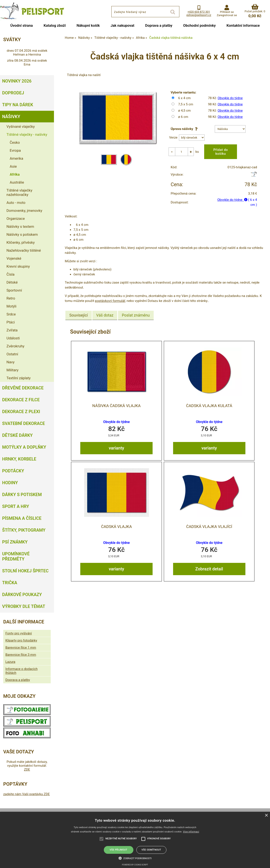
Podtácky (13, 471)
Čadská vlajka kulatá (209, 402)
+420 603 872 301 (199, 12)
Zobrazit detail (209, 565)
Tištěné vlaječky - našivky (27, 134)
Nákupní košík (88, 25)
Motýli (11, 306)
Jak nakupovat (122, 25)
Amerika (16, 158)
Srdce (11, 314)
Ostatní (12, 354)
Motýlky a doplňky (24, 447)
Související (78, 312)
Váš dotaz (105, 312)
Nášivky (11, 117)
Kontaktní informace (243, 25)
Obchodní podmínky (200, 25)
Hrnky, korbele (19, 459)
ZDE (27, 770)
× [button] (266, 816)
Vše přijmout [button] (118, 850)
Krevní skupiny (18, 266)
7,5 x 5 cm (186, 104)
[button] (135, 858)
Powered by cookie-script (135, 865)
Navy (10, 362)
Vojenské (14, 258)
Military (13, 370)
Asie (13, 166)
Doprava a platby (159, 25)
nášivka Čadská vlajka (117, 402)
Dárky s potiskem (22, 495)
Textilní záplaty (19, 378)
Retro (11, 298)
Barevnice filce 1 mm (21, 648)
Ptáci (11, 322)
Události (13, 338)
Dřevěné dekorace (23, 388)
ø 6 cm (183, 117)
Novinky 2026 (17, 81)
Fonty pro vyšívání (19, 633)
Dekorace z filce (21, 400)
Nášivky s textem (20, 226)
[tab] (78, 312)
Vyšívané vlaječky (21, 126)
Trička (10, 583)
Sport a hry (16, 506)
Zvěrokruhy (15, 346)
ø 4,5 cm (185, 111)
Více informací (191, 832)
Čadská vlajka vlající (209, 523)
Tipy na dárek (18, 105)
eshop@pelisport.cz (199, 15)
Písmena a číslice (22, 518)
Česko (15, 142)
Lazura (10, 662)
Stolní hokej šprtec (25, 571)
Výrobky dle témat (24, 606)
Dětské (12, 282)
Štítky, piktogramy (24, 530)
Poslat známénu (136, 312)
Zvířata (12, 330)
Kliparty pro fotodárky (21, 640)
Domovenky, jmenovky (24, 211)
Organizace (16, 219)
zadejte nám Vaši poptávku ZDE (27, 794)
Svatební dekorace (24, 423)
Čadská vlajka (116, 523)
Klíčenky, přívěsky (21, 242)
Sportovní (14, 290)
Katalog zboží (55, 25)
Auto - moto (16, 203)
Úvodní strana (22, 25)
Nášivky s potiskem (22, 234)
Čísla (10, 274)
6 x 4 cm (185, 98)
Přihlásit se (227, 12)
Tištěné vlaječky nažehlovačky (19, 192)
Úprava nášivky (185, 129)
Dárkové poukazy (22, 595)
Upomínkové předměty (16, 556)
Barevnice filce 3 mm (21, 655)
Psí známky (15, 542)
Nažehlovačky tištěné (24, 250)
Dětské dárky (17, 435)
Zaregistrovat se (227, 15)
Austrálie (17, 182)
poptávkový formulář (110, 298)
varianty (116, 444)
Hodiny (10, 483)
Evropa (15, 150)
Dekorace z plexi (21, 412)
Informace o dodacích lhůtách (21, 671)
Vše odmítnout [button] (151, 850)
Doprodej (13, 93)
